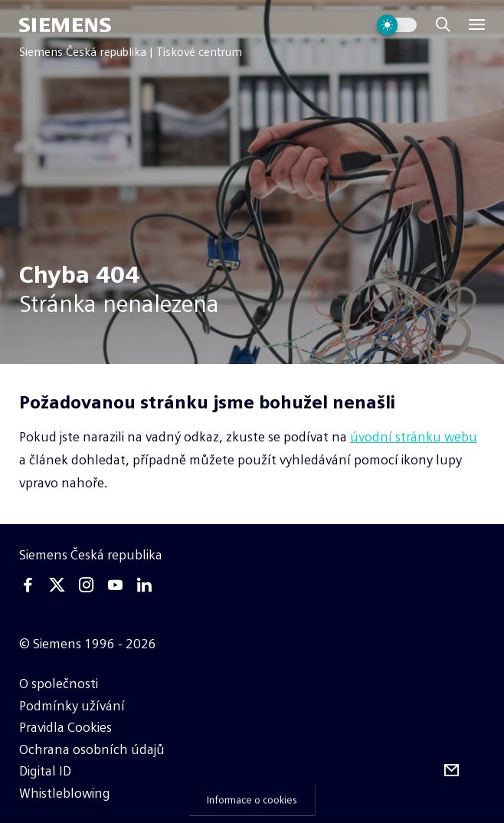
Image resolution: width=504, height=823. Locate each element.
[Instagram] (86, 585)
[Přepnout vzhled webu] (396, 25)
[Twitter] (57, 585)
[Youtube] (116, 585)
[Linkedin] (145, 585)
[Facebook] (28, 585)
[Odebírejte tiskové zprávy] (452, 771)
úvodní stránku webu (414, 437)
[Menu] (477, 25)
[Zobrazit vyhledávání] (443, 25)
